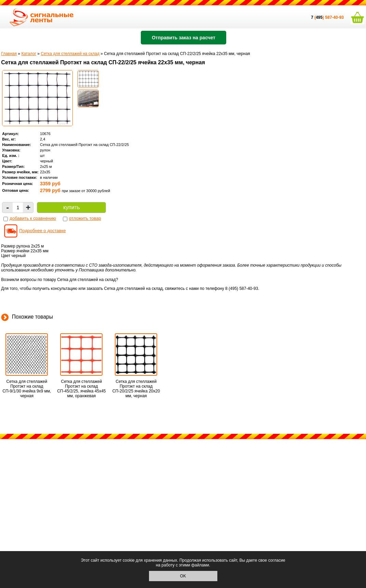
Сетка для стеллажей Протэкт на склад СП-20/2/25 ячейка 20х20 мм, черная (136, 389)
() (318, 17)
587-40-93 (334, 17)
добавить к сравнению (33, 218)
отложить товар (85, 218)
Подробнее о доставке (42, 231)
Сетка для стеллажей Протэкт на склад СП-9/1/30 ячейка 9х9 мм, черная (27, 389)
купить (71, 207)
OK (183, 576)
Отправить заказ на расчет (184, 38)
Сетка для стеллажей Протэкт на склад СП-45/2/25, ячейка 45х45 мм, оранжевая (81, 389)
